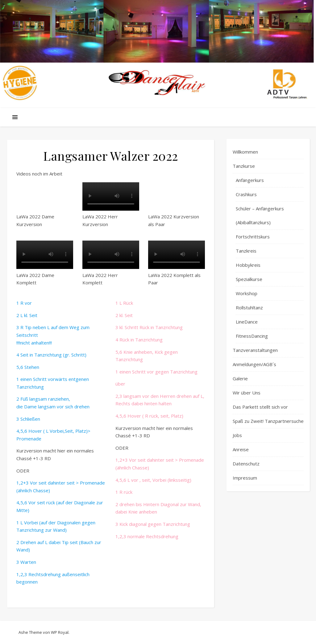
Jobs (237, 435)
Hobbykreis (248, 265)
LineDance (247, 322)
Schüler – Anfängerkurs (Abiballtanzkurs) (260, 215)
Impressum (245, 478)
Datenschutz (246, 464)
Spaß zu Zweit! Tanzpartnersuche (268, 421)
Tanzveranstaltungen (255, 350)
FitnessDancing (252, 336)
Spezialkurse (249, 279)
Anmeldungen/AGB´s (254, 364)
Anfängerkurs (250, 180)
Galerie (240, 378)
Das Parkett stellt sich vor (260, 407)
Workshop (247, 293)
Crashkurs (246, 194)
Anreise (241, 449)
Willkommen (245, 152)
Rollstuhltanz (249, 308)
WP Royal (60, 632)
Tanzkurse (244, 166)
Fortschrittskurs (253, 237)
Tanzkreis (246, 251)
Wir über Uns (247, 393)
